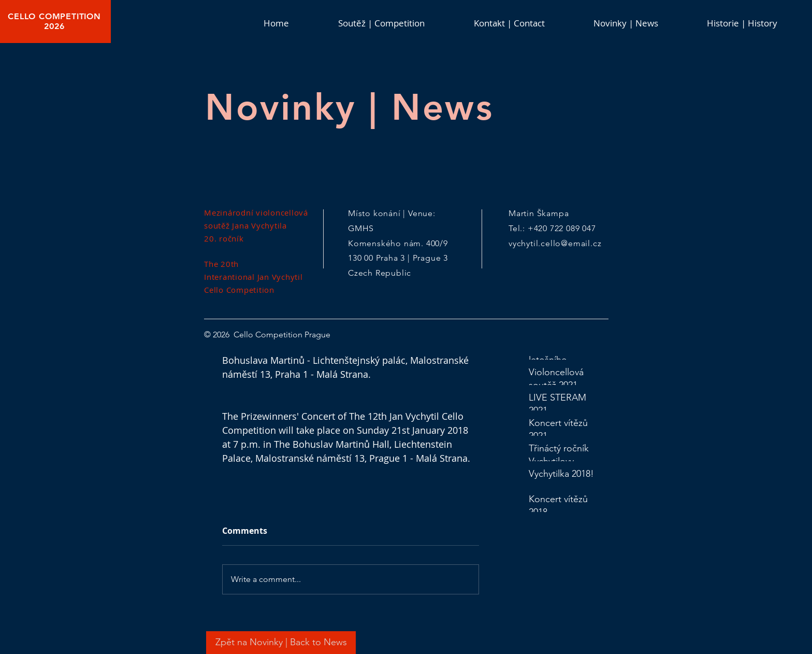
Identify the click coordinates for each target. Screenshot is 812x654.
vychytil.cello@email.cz (555, 243)
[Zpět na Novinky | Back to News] (281, 643)
